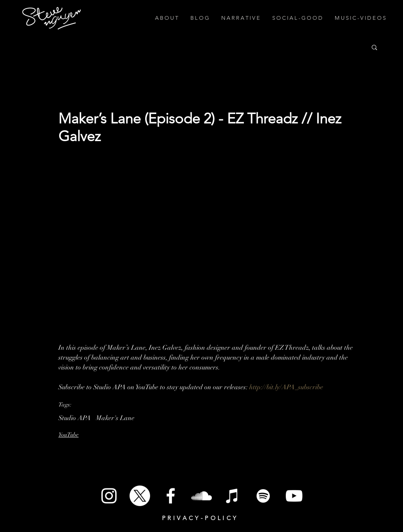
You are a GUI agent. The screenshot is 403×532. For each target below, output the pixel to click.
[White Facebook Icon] (171, 496)
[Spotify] (263, 496)
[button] (374, 47)
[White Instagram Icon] (109, 496)
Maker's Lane (115, 418)
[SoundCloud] (201, 496)
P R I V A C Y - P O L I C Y (199, 518)
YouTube (68, 435)
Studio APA (75, 418)
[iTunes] (232, 496)
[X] (140, 496)
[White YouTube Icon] (294, 496)
